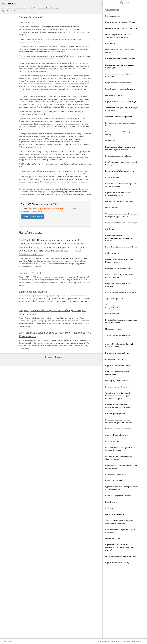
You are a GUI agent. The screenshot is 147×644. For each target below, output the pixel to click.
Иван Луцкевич (111, 502)
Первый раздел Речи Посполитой (118, 365)
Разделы (59, 357)
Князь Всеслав (111, 44)
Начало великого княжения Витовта (119, 156)
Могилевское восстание (114, 329)
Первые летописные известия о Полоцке (121, 22)
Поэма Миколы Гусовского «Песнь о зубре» (122, 223)
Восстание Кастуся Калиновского (118, 496)
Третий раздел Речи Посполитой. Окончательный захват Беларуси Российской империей (118, 396)
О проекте (49, 357)
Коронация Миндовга (113, 95)
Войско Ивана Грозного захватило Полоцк (121, 247)
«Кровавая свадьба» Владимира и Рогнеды (121, 28)
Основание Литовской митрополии (119, 117)
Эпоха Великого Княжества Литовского (120, 89)
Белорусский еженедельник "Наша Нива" (121, 556)
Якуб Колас (110, 508)
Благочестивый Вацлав (33, 292)
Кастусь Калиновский (114, 481)
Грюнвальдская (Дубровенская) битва (120, 171)
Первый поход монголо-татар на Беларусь (121, 101)
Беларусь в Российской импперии (118, 429)
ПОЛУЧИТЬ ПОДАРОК (32, 217)
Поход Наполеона (112, 441)
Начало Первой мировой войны (117, 414)
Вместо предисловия (113, 16)
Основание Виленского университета (119, 268)
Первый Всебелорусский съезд (117, 563)
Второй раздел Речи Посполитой (118, 381)
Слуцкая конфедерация (114, 359)
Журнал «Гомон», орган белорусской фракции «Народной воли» (120, 641)
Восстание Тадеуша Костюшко (117, 387)
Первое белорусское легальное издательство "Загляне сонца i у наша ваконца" (119, 547)
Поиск (124, 3)
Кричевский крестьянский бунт (117, 353)
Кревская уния (111, 141)
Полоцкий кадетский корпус (116, 474)
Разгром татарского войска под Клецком (120, 201)
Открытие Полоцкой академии (117, 435)
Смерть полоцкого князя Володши (118, 83)
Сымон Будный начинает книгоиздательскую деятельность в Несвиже (119, 238)
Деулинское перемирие (114, 299)
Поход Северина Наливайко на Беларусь (121, 292)
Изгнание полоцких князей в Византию (120, 59)
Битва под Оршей (112, 208)
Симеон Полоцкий (112, 314)
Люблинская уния (112, 253)
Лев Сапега (109, 229)
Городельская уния (112, 177)
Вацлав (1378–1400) (31, 273)
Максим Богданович (113, 538)
